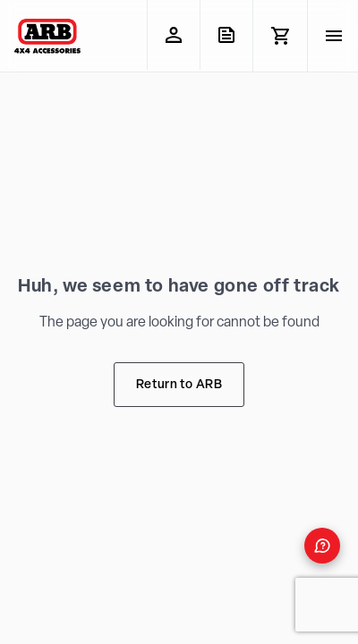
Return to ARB (179, 385)
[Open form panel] (322, 546)
